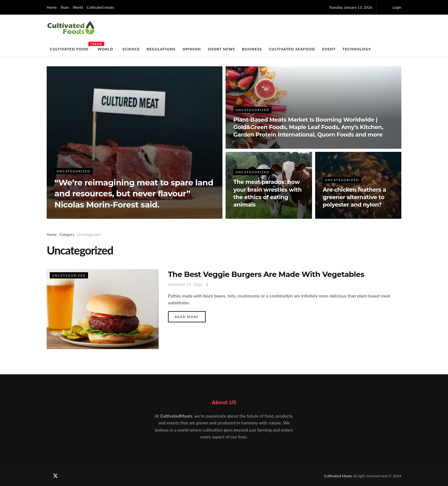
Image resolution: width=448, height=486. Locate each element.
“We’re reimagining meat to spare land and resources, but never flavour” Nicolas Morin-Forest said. (134, 194)
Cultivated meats (100, 7)
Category (67, 234)
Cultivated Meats (339, 476)
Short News (222, 49)
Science (131, 49)
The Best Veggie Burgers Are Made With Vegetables (266, 274)
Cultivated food (70, 48)
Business (252, 49)
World (78, 7)
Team (65, 7)
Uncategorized (74, 171)
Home (52, 7)
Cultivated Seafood (292, 49)
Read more (187, 317)
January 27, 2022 (185, 285)
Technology (357, 49)
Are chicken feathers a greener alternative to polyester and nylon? (355, 197)
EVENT (329, 49)
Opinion (191, 49)
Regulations (161, 49)
